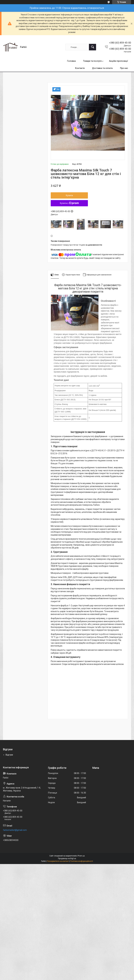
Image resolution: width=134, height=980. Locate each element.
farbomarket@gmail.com (15, 830)
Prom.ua (81, 856)
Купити (69, 195)
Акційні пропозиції (119, 61)
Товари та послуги (92, 61)
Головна (71, 61)
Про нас (124, 68)
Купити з (69, 203)
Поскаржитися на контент (58, 861)
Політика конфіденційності (82, 861)
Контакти (80, 68)
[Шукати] (93, 47)
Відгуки (9, 755)
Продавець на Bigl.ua (67, 859)
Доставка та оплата (102, 68)
